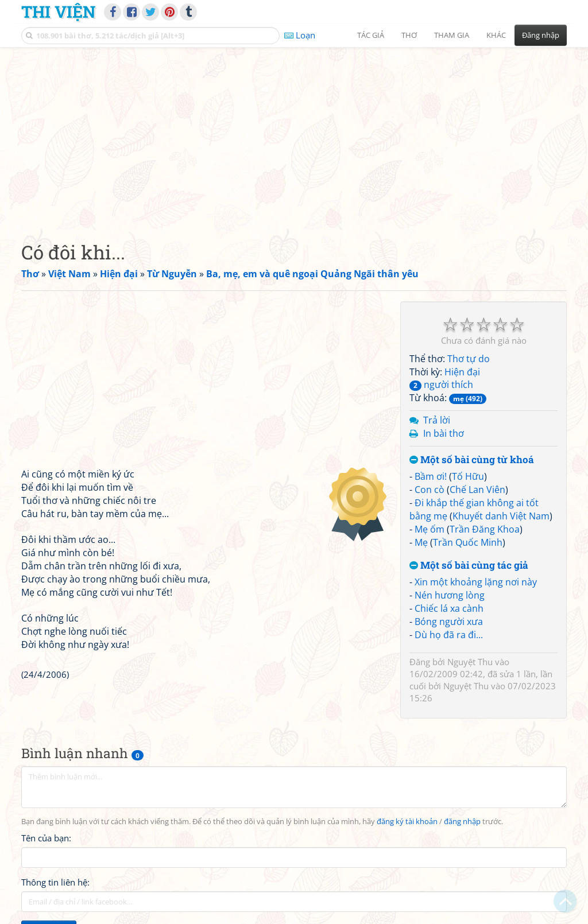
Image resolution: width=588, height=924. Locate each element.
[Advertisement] (294, 135)
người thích (441, 385)
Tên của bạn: (46, 838)
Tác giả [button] (371, 35)
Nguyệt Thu (470, 662)
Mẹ (421, 542)
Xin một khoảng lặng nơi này (476, 582)
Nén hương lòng (450, 595)
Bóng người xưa (449, 622)
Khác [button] (496, 35)
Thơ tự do (469, 359)
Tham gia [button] (452, 35)
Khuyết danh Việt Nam (501, 516)
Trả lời (437, 420)
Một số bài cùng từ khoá (472, 460)
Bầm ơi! (431, 476)
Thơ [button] (409, 35)
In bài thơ (444, 433)
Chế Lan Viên (477, 490)
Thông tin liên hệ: (55, 882)
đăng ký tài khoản (407, 822)
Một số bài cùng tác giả (469, 566)
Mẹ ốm (430, 529)
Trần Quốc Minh (468, 542)
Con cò (430, 490)
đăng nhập (462, 822)
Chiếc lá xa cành (449, 608)
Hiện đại (462, 372)
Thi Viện (58, 11)
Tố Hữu (468, 476)
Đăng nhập (541, 35)
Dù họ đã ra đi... (449, 635)
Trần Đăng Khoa (485, 529)
